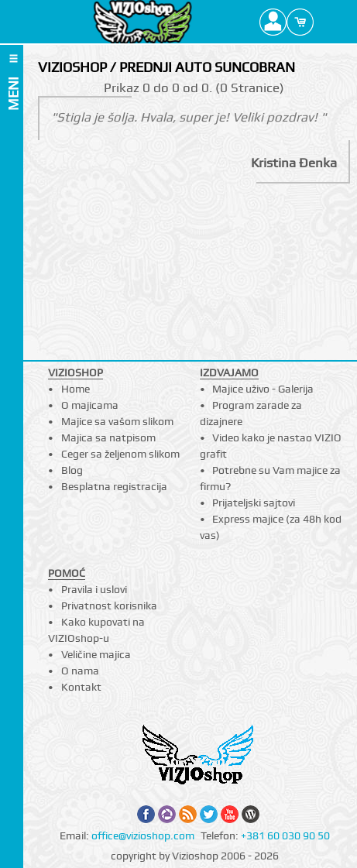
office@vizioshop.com (143, 835)
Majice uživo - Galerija (263, 389)
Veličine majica (96, 654)
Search (327, 22)
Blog (72, 470)
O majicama (90, 405)
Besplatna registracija (114, 486)
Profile (273, 22)
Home (76, 389)
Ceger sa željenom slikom (120, 454)
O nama (80, 671)
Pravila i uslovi (94, 589)
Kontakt (81, 687)
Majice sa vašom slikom (117, 421)
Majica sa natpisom (108, 437)
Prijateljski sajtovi (254, 503)
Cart (300, 22)
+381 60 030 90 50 (285, 835)
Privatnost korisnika (109, 606)
